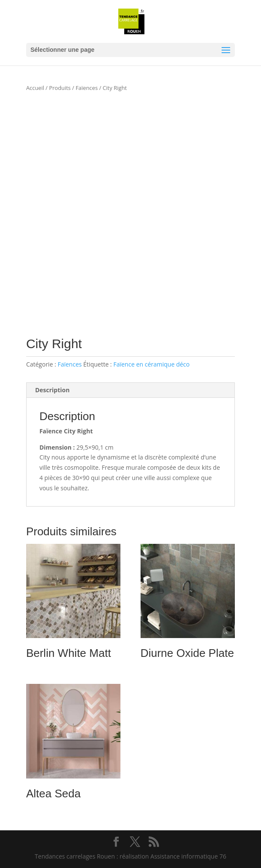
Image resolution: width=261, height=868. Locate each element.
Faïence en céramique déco (151, 364)
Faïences (87, 88)
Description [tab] (52, 390)
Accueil (35, 88)
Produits (60, 88)
